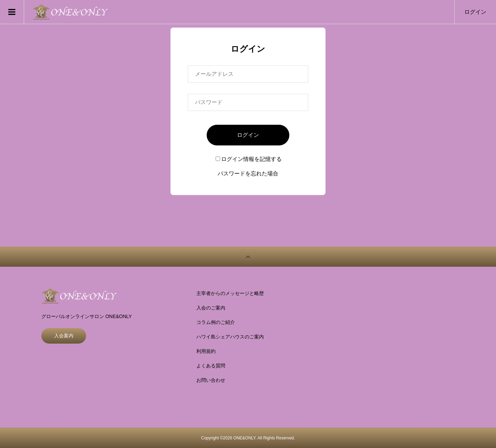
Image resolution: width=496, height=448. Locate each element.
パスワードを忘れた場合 (248, 174)
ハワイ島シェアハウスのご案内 (230, 337)
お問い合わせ (211, 380)
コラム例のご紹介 (216, 322)
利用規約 (206, 351)
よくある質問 (211, 366)
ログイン (475, 12)
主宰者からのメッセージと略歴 (230, 293)
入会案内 (64, 336)
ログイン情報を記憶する (249, 159)
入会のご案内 (211, 308)
